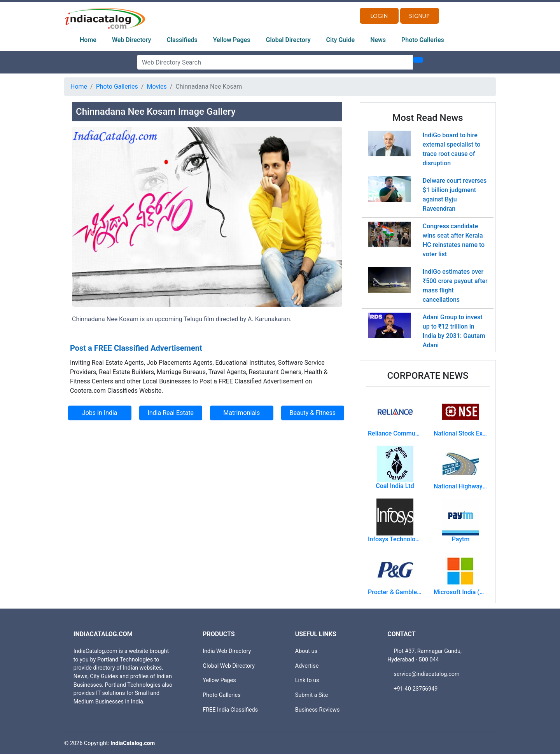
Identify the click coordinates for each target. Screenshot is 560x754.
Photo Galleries (423, 40)
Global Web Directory (229, 666)
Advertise (307, 666)
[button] (92, 232)
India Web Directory (227, 651)
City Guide (341, 40)
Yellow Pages (232, 40)
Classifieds (182, 40)
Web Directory (132, 40)
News (378, 40)
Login (379, 16)
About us (306, 651)
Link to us (307, 680)
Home (88, 40)
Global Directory (288, 40)
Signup (419, 16)
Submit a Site (312, 695)
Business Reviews (318, 710)
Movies (157, 87)
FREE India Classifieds (230, 710)
